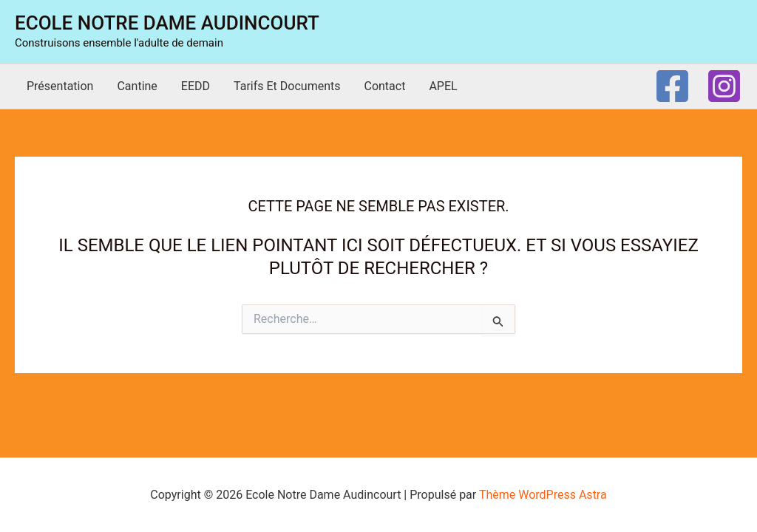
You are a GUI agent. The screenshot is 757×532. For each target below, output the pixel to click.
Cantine (137, 86)
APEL (443, 86)
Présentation (60, 86)
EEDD (196, 86)
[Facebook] (672, 86)
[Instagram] (724, 86)
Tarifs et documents (287, 86)
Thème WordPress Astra (543, 495)
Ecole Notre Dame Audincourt (167, 23)
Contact (384, 86)
